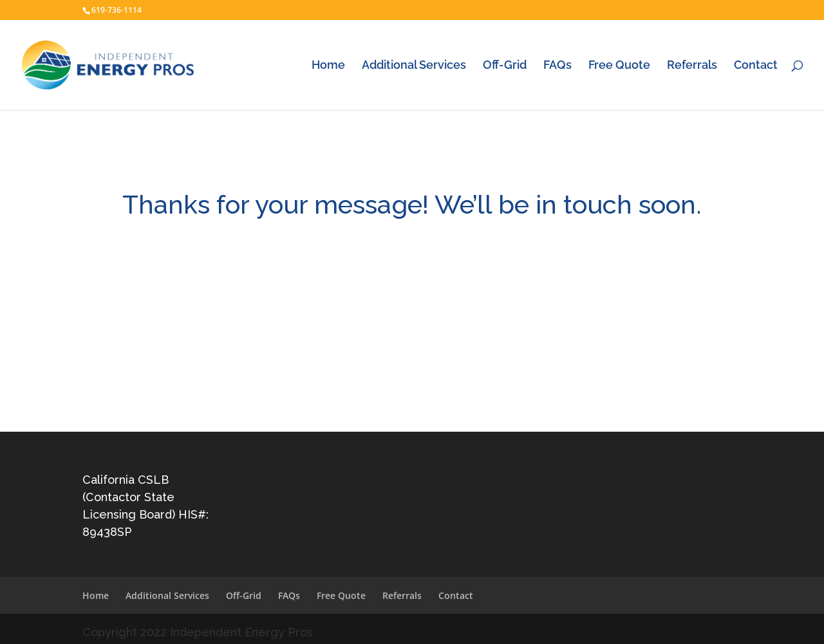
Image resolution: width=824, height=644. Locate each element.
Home (328, 66)
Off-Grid (505, 66)
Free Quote (619, 66)
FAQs (557, 66)
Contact (756, 66)
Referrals (692, 66)
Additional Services (414, 66)
